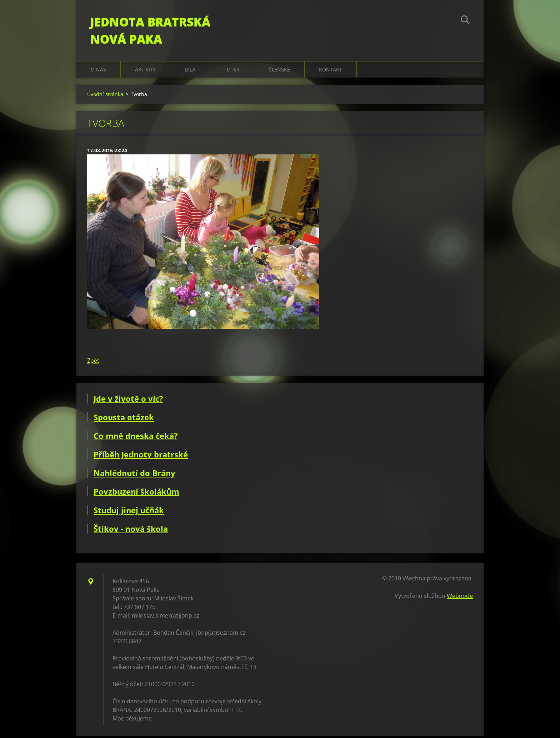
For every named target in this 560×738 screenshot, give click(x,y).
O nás (98, 71)
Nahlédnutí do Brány (134, 475)
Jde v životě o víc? (128, 400)
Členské (279, 71)
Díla (190, 71)
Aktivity (145, 71)
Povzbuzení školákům (136, 493)
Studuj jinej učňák (129, 512)
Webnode (460, 598)
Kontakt (331, 71)
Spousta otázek (124, 419)
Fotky (232, 71)
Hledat (465, 21)
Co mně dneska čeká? (136, 437)
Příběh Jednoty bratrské (141, 456)
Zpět (93, 362)
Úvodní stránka (105, 96)
